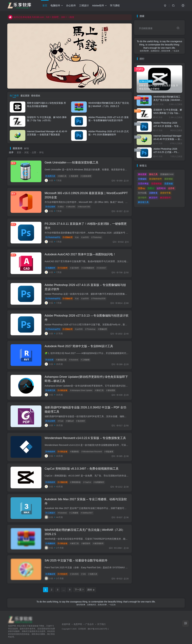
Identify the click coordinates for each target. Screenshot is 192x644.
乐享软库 (82, 629)
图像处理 (68, 237)
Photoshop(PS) (53, 237)
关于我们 (101, 624)
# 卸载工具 (62, 176)
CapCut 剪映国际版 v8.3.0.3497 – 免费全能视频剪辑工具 (82, 469)
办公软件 (71, 5)
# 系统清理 (74, 176)
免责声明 (78, 624)
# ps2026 (85, 237)
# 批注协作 (81, 421)
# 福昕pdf (70, 421)
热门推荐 (14, 96)
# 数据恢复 (74, 452)
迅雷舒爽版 (143, 184)
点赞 (34, 152)
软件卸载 (142, 193)
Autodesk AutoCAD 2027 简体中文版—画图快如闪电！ (80, 254)
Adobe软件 (99, 5)
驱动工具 (153, 174)
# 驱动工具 (99, 390)
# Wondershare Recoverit (92, 452)
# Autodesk (74, 360)
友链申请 (66, 624)
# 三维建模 (85, 360)
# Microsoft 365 (84, 207)
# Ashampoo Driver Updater (81, 390)
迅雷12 (151, 188)
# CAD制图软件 (88, 268)
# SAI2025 (74, 574)
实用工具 (50, 176)
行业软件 (63, 268)
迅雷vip (142, 188)
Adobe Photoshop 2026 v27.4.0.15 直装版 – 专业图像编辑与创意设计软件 (167, 126)
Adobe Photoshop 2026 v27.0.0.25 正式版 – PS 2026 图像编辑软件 (165, 152)
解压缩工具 (143, 202)
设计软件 (142, 198)
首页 (45, 5)
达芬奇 (171, 188)
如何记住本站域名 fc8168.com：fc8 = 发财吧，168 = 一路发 (41, 17)
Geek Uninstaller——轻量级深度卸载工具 (72, 163)
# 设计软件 (74, 268)
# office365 (71, 207)
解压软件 (153, 198)
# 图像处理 (102, 329)
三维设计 (84, 5)
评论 (41, 152)
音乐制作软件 (155, 179)
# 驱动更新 (111, 390)
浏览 (26, 152)
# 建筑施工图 (61, 360)
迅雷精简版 (157, 184)
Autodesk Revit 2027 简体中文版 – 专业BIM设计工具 (79, 346)
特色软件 (50, 452)
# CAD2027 (101, 268)
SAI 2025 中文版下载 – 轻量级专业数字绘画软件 (76, 560)
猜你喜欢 (36, 96)
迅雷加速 (169, 184)
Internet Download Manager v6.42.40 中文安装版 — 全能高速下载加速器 (168, 139)
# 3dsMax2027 (87, 513)
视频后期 (63, 482)
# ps (77, 237)
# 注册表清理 (86, 176)
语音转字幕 (165, 193)
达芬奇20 (161, 188)
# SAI (83, 574)
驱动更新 (142, 174)
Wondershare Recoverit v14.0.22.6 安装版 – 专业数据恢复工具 (85, 438)
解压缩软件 (165, 198)
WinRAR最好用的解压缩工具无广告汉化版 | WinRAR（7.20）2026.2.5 (167, 100)
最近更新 (25, 96)
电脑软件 (57, 5)
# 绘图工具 (93, 574)
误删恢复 (153, 193)
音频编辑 (142, 179)
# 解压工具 (74, 543)
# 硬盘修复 (109, 452)
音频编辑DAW (167, 174)
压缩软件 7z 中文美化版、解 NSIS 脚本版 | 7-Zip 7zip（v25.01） (168, 113)
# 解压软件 (86, 543)
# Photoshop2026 (98, 298)
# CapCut (87, 482)
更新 (19, 152)
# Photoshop (96, 237)
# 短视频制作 (99, 482)
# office (61, 207)
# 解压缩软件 (98, 543)
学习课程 (115, 5)
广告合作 (90, 624)
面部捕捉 (169, 179)
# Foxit (61, 421)
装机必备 (63, 390)
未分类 (50, 360)
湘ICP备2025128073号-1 (98, 629)
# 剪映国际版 (75, 482)
